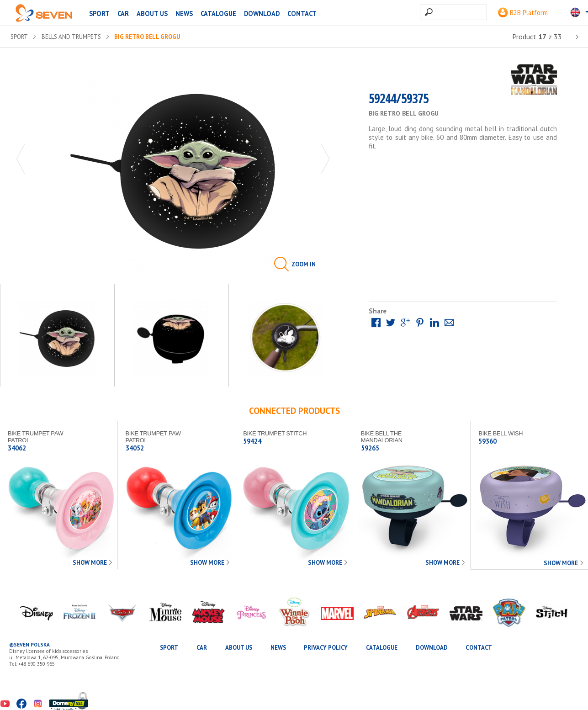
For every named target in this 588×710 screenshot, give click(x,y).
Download (262, 13)
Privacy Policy (326, 648)
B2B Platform (523, 13)
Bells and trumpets (71, 37)
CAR (123, 13)
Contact (302, 13)
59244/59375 (399, 101)
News (184, 13)
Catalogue (218, 13)
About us (152, 13)
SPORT (99, 13)
